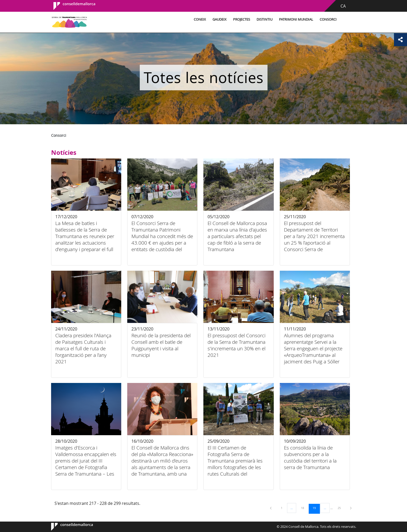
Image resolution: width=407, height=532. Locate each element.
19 (316, 508)
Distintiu (265, 19)
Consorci (328, 19)
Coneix (200, 19)
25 (341, 508)
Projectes (242, 19)
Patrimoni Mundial (296, 19)
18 (304, 508)
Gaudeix (220, 19)
